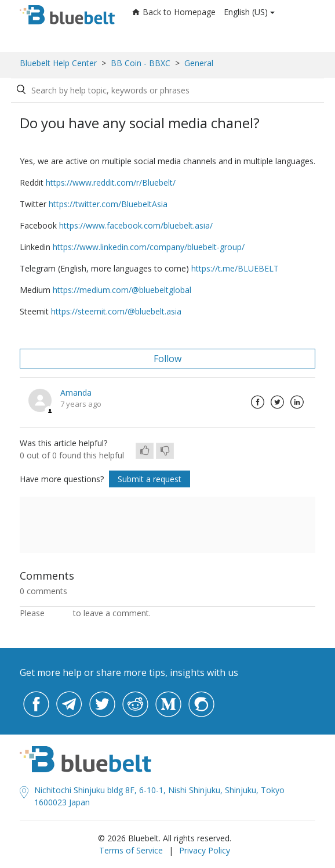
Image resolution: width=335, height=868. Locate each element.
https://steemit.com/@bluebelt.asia (116, 311)
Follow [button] (167, 359)
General (199, 63)
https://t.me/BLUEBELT (235, 268)
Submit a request (150, 479)
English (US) (246, 12)
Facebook (257, 402)
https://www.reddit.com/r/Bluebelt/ (111, 182)
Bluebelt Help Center (58, 63)
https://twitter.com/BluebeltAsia (108, 204)
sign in (59, 613)
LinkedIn (297, 402)
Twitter (277, 402)
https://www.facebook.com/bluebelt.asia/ (136, 225)
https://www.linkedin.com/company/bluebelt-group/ (149, 247)
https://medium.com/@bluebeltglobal (122, 290)
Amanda (76, 393)
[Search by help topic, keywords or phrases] (118, 90)
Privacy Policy (205, 850)
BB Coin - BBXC (141, 63)
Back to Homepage (174, 12)
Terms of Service (131, 850)
